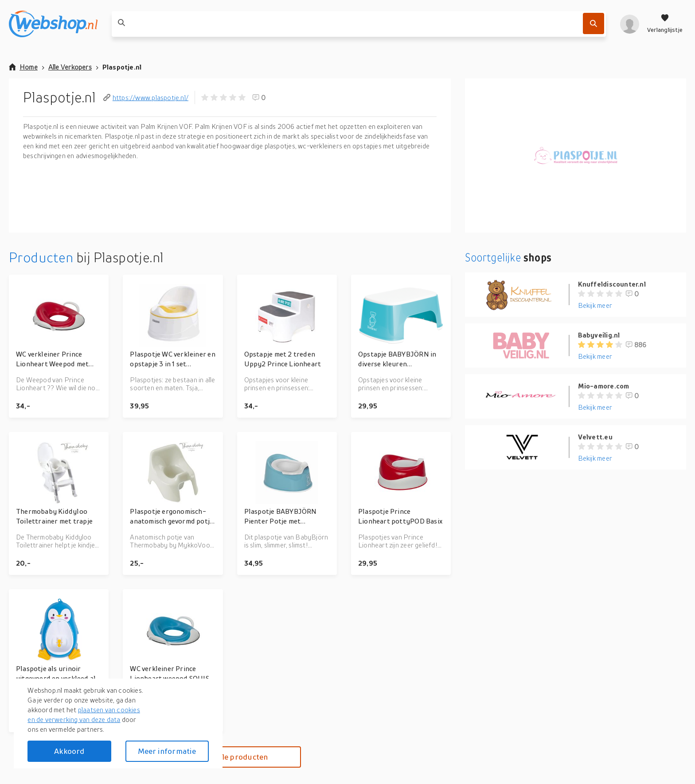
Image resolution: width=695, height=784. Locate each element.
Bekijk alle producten (230, 757)
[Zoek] (593, 23)
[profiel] (630, 24)
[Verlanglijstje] (665, 24)
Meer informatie (167, 751)
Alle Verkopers (70, 67)
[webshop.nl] (53, 24)
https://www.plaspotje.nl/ (146, 97)
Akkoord (69, 751)
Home (23, 67)
